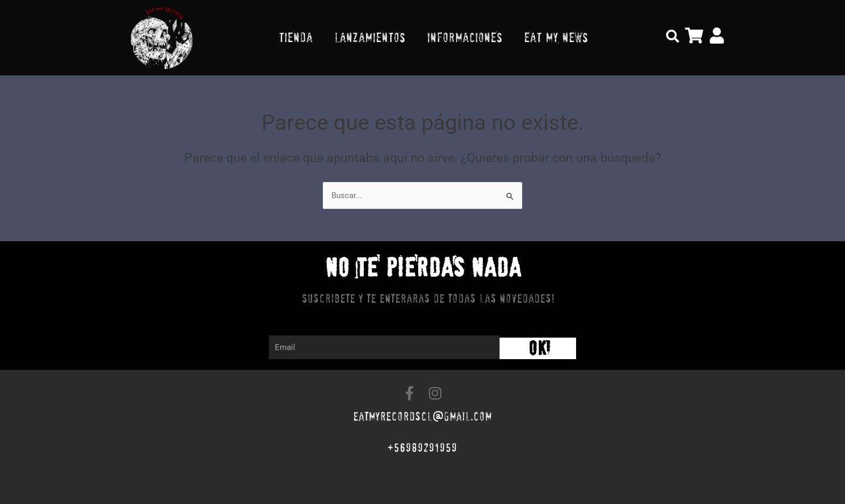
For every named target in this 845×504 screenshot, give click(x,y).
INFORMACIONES (465, 37)
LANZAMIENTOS (370, 37)
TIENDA (296, 37)
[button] (673, 36)
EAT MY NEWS (556, 37)
